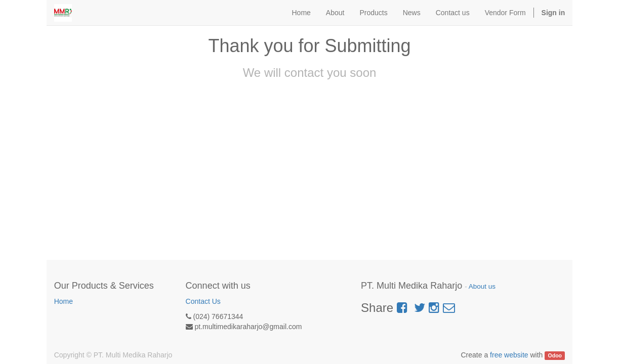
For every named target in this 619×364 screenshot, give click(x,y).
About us (482, 286)
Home (64, 301)
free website (509, 355)
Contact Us (203, 301)
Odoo (555, 355)
